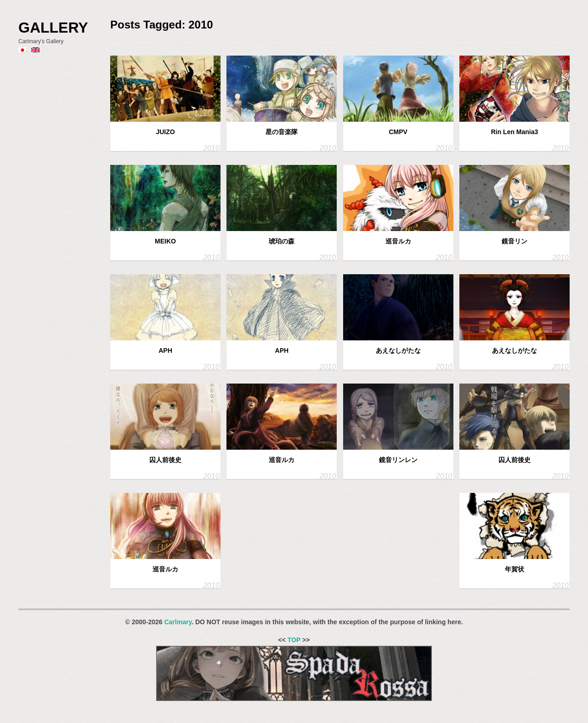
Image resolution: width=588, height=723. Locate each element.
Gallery (53, 28)
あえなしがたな (398, 350)
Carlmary (178, 622)
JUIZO (165, 132)
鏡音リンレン (398, 460)
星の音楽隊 (282, 132)
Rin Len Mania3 (515, 132)
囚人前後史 (165, 460)
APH (165, 350)
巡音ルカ (398, 241)
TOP (294, 640)
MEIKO (165, 241)
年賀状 (514, 569)
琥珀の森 (282, 241)
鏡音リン (514, 241)
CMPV (398, 132)
